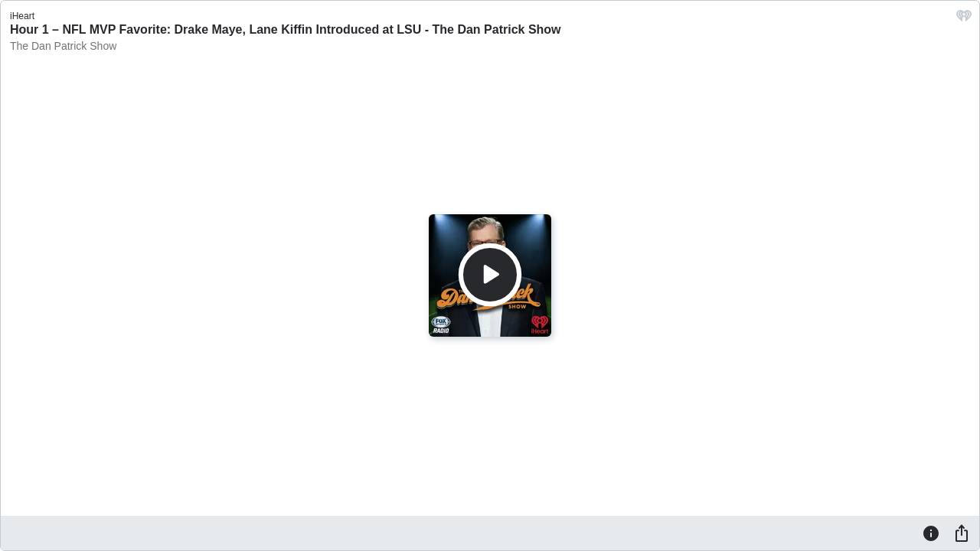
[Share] (962, 533)
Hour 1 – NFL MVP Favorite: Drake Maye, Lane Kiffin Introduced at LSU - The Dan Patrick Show (286, 29)
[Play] (490, 275)
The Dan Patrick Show (63, 46)
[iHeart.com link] (964, 20)
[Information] (931, 533)
